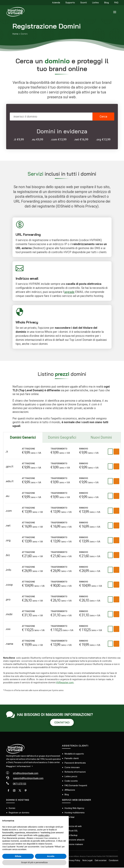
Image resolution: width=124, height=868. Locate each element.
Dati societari (101, 861)
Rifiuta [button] (18, 856)
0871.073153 (20, 784)
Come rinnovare (72, 768)
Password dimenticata (75, 763)
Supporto (70, 3)
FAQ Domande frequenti (76, 786)
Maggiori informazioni (18, 767)
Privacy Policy (74, 861)
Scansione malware (74, 845)
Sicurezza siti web (73, 827)
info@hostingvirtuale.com (26, 774)
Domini (12, 809)
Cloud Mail (69, 818)
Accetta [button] (51, 856)
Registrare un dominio (19, 813)
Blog (107, 3)
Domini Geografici (62, 437)
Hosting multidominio (75, 813)
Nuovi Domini (101, 437)
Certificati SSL (71, 831)
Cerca (103, 117)
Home (15, 34)
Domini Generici (23, 437)
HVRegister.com (65, 682)
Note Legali (87, 861)
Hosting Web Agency (74, 809)
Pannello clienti (72, 759)
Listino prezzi (71, 777)
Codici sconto (71, 781)
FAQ (116, 3)
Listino (96, 3)
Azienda (56, 3)
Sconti (84, 3)
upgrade (69, 292)
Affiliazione (70, 791)
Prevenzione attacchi (74, 840)
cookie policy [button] (44, 835)
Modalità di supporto (74, 754)
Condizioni (114, 861)
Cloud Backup (71, 836)
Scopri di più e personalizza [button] (34, 862)
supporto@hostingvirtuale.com (28, 779)
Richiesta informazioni (75, 772)
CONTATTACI (62, 723)
